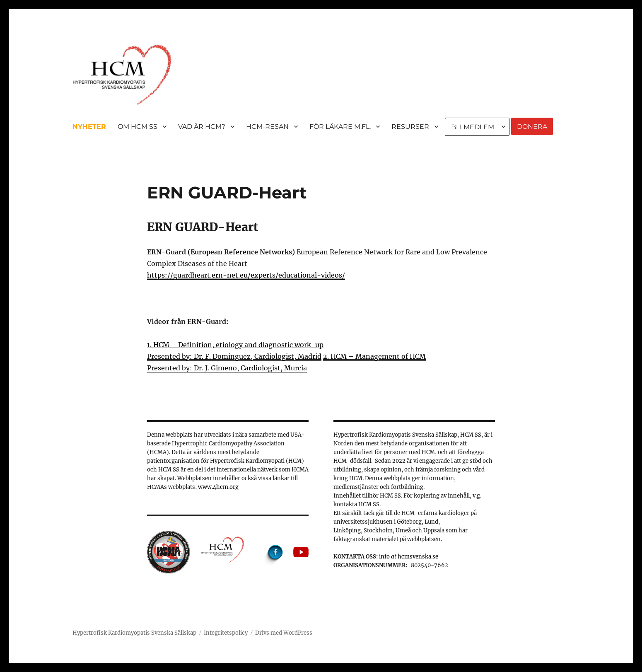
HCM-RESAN (267, 127)
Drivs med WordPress (284, 633)
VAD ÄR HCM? (202, 127)
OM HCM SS (138, 127)
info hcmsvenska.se (409, 557)
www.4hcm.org (218, 487)
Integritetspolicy (226, 633)
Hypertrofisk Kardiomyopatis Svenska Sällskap (134, 633)
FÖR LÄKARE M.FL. (340, 127)
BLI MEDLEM (473, 127)
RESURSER (410, 127)
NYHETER (89, 127)
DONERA (532, 127)
